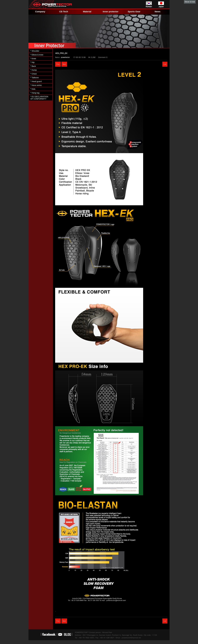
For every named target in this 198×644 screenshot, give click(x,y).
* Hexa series (36, 85)
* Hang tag (35, 93)
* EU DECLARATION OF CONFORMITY (39, 98)
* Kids (33, 89)
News (157, 12)
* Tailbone (35, 78)
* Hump (34, 70)
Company (40, 12)
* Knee (33, 59)
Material (87, 12)
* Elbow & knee (37, 55)
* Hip (32, 62)
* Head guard (36, 81)
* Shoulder (35, 51)
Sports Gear (134, 12)
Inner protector (111, 12)
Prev (58, 64)
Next (64, 64)
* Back (33, 66)
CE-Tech (64, 12)
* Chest (34, 74)
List (165, 64)
